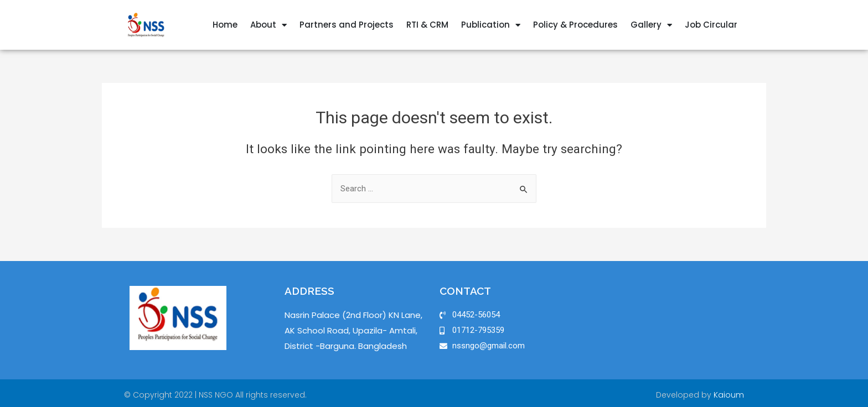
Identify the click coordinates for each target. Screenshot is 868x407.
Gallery (651, 25)
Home (225, 25)
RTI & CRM (427, 25)
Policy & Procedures (575, 25)
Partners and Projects (347, 25)
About (268, 25)
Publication (491, 25)
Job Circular (711, 25)
